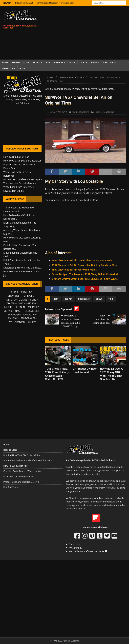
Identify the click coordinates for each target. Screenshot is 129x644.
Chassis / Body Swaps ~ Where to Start (23, 471)
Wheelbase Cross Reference (19, 187)
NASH (18, 311)
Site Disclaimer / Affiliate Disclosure (88, 551)
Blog (22, 68)
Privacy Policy (75, 548)
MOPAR (8, 311)
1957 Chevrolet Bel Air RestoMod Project (75, 270)
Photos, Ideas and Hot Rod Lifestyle (21, 482)
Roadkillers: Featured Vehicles (18, 476)
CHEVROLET (14, 296)
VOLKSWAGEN (17, 322)
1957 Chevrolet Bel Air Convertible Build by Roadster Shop (85, 265)
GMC (20, 303)
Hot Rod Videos (11, 487)
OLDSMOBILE (32, 311)
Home (5, 62)
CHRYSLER (29, 296)
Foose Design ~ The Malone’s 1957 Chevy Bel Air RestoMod (85, 274)
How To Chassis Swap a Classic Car (22, 161)
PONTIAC (13, 318)
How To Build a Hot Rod (16, 157)
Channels (7, 68)
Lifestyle (108, 62)
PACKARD (13, 315)
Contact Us (74, 544)
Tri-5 (111, 299)
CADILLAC (26, 292)
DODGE (23, 300)
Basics (36, 62)
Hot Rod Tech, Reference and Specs (23, 179)
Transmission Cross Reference (20, 183)
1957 (56, 299)
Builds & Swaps (55, 62)
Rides (94, 62)
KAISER (8, 307)
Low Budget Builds (13, 191)
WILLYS (32, 322)
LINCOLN (20, 307)
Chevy (99, 299)
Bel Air (68, 299)
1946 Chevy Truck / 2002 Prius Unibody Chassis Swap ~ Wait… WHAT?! (57, 374)
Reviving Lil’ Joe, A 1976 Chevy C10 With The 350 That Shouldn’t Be (111, 374)
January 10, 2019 (58, 112)
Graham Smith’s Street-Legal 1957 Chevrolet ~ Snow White (85, 279)
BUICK (15, 292)
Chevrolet (84, 299)
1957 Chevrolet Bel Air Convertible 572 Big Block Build (82, 260)
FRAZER (10, 303)
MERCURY (34, 307)
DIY (71, 62)
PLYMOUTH (28, 315)
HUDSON (31, 303)
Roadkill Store (20, 62)
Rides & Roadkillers (104, 112)
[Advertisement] (87, 33)
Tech (82, 62)
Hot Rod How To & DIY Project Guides (22, 455)
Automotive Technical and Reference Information (28, 460)
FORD (33, 300)
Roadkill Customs (80, 112)
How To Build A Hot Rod (15, 466)
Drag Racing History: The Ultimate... (23, 268)
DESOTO (11, 300)
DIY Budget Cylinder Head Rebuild (85, 370)
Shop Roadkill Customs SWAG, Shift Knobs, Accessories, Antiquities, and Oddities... (23, 99)
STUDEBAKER (28, 318)
